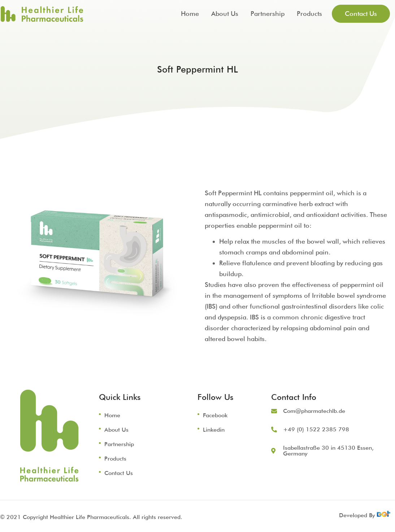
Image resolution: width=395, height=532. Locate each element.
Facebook (215, 415)
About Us (225, 14)
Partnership (268, 14)
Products (309, 14)
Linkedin (214, 430)
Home (190, 14)
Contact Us (119, 473)
